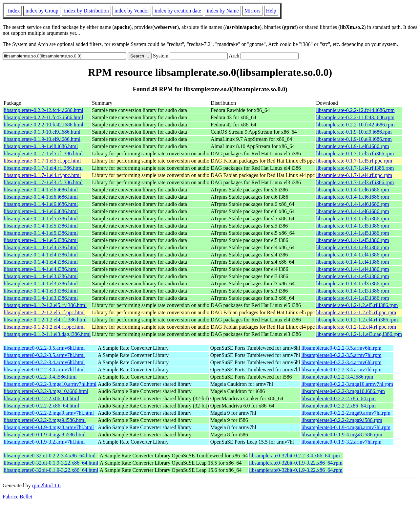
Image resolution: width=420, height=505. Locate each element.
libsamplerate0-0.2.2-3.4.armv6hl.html (44, 362)
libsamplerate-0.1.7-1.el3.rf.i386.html (43, 182)
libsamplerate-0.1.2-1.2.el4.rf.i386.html (45, 320)
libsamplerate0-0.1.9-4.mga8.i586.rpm (342, 435)
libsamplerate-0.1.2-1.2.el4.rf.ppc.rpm (356, 327)
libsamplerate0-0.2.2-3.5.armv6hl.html (44, 348)
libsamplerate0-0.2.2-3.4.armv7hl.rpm (341, 370)
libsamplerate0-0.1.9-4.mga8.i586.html (45, 435)
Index (14, 11)
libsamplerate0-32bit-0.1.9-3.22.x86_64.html (51, 463)
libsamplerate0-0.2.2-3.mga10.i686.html (46, 391)
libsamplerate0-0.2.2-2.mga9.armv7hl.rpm (346, 413)
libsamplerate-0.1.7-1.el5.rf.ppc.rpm (354, 161)
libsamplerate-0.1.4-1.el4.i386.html (41, 247)
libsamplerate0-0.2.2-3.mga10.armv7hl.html (50, 384)
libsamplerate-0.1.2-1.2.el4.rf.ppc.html (44, 327)
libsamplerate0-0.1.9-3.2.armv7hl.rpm (341, 442)
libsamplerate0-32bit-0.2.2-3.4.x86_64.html (50, 456)
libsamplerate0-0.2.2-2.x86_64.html (41, 398)
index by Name (223, 11)
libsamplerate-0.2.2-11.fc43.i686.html (43, 117)
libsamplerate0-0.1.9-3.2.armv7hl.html (44, 442)
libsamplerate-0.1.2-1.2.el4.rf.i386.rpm (357, 320)
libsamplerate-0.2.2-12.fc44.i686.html (43, 110)
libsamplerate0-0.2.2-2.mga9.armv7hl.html (49, 413)
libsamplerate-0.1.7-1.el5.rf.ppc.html (42, 161)
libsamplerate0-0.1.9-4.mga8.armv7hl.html (49, 427)
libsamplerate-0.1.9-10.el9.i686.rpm (354, 132)
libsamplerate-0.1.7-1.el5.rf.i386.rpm (355, 154)
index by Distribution (86, 11)
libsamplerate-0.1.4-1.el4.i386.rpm (353, 247)
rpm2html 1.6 (46, 485)
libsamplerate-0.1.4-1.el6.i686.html (41, 190)
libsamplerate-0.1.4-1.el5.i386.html (41, 219)
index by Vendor (132, 11)
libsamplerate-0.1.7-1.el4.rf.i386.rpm (355, 168)
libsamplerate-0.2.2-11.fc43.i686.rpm (355, 117)
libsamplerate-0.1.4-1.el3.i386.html (41, 276)
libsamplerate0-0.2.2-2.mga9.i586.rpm (342, 420)
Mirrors (252, 11)
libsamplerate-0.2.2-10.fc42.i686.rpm (355, 125)
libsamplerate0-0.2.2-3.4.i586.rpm (337, 377)
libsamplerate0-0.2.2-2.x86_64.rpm (338, 398)
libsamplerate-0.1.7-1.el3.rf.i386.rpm (355, 182)
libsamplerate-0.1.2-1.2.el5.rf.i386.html (45, 305)
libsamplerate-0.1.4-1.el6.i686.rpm (353, 190)
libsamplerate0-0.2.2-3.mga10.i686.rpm (343, 391)
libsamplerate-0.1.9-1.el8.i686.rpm (353, 146)
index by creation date (178, 11)
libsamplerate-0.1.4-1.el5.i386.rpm (353, 219)
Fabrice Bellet (17, 497)
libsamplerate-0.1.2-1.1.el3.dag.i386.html (47, 334)
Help (271, 11)
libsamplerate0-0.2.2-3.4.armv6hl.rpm (341, 362)
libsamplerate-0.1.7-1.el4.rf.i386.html (43, 168)
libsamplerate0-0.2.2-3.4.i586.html (40, 377)
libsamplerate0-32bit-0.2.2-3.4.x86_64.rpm (294, 456)
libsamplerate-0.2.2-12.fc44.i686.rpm (355, 110)
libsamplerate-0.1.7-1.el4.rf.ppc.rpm (354, 175)
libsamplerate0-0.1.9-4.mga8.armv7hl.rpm (346, 427)
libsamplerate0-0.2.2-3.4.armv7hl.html (44, 370)
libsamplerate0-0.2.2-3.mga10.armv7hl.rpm (347, 384)
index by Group (42, 11)
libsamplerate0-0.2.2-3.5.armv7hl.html (44, 355)
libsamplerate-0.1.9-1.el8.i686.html (41, 146)
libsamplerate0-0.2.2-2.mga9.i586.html (45, 420)
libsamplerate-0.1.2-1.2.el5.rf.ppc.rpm (356, 312)
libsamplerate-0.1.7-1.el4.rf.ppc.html (42, 175)
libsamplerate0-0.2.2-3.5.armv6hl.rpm (341, 348)
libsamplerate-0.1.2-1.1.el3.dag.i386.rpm (359, 334)
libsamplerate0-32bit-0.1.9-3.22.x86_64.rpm (296, 463)
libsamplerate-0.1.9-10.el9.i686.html (42, 132)
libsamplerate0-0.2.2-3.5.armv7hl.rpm (341, 355)
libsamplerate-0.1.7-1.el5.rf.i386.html (43, 154)
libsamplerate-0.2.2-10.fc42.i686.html (43, 125)
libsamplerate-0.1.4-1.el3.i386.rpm (353, 276)
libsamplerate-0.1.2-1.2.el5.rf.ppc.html (44, 312)
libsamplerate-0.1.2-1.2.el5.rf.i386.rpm (357, 305)
